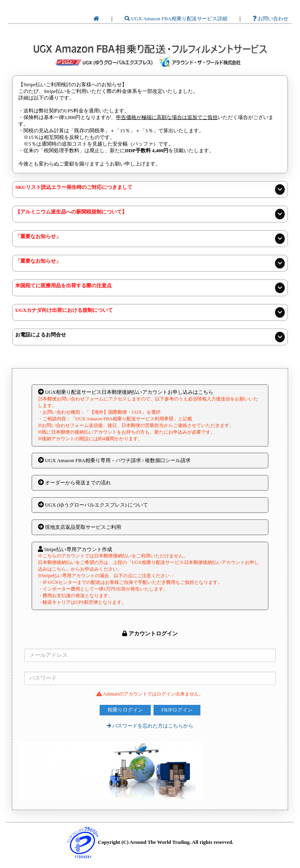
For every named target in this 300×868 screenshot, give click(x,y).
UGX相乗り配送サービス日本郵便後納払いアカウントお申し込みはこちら (150, 415)
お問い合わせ (271, 19)
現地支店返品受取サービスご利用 (79, 527)
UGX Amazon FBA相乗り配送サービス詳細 (176, 19)
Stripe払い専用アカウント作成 (150, 576)
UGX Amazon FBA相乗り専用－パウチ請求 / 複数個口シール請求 (114, 460)
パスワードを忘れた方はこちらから (150, 726)
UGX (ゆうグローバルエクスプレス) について (93, 505)
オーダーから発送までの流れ (74, 482)
